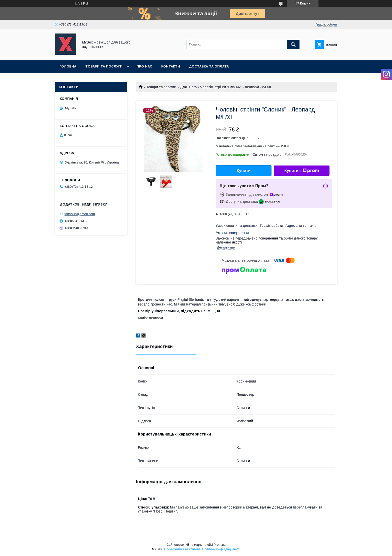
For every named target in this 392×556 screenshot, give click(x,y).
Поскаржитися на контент (182, 549)
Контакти (171, 66)
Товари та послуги (104, 66)
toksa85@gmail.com (80, 214)
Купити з (301, 171)
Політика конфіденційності (221, 549)
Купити (244, 171)
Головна (68, 66)
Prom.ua (220, 545)
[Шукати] (293, 44)
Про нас (144, 66)
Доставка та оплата (209, 66)
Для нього (188, 87)
